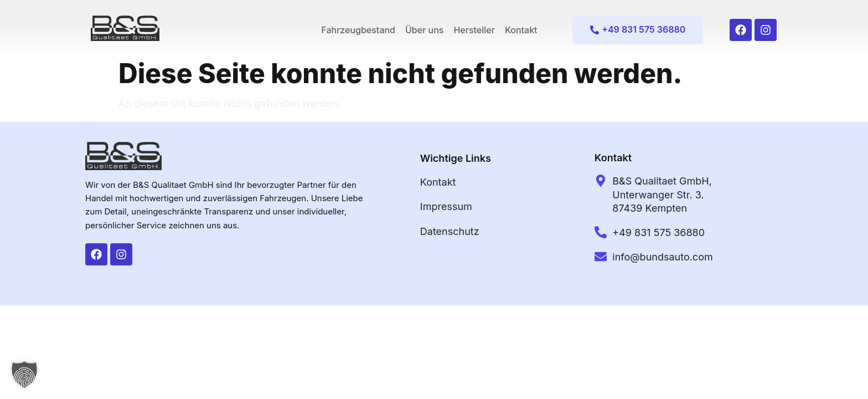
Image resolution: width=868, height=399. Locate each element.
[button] (24, 375)
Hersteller (474, 30)
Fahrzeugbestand (358, 30)
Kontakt (521, 30)
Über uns (424, 30)
